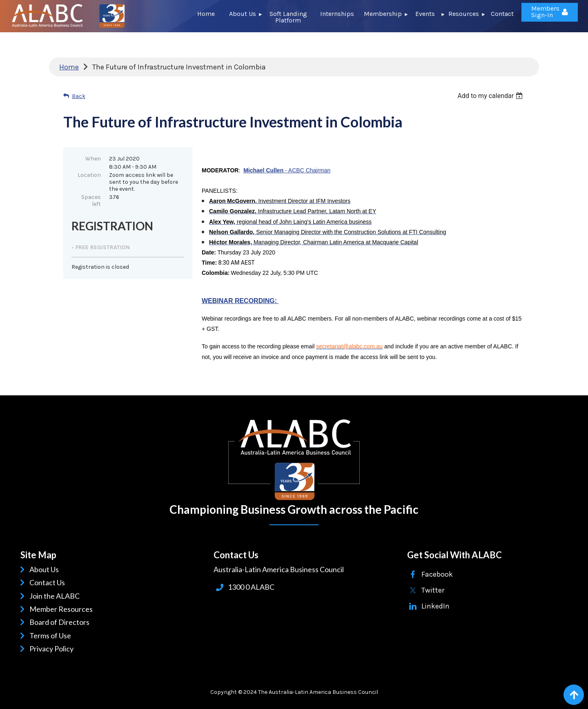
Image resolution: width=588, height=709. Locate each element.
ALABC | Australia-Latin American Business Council (294, 460)
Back (79, 96)
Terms (41, 635)
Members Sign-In (545, 12)
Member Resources (62, 609)
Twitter (433, 590)
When (93, 159)
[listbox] (491, 96)
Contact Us (49, 582)
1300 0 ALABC (251, 587)
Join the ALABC (56, 596)
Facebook (437, 574)
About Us (46, 569)
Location (89, 175)
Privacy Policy (53, 649)
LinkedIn (435, 606)
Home (69, 67)
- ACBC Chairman (287, 170)
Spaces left (91, 201)
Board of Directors (61, 622)
